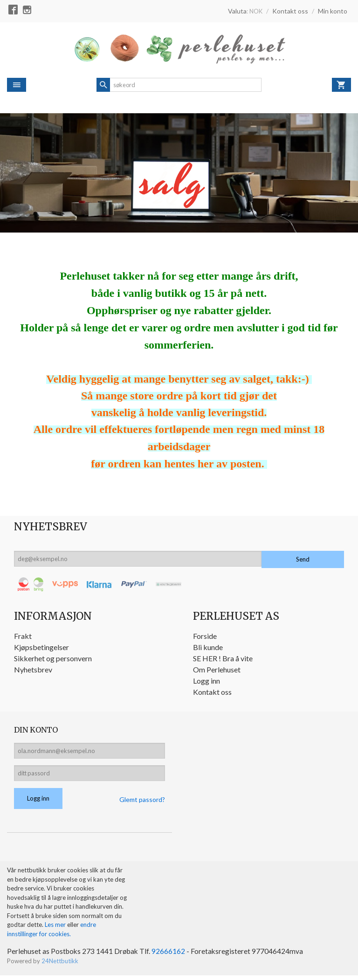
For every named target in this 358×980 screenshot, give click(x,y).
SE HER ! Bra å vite (223, 658)
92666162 (171, 956)
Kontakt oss (212, 692)
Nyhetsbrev (33, 669)
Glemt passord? (142, 804)
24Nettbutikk (60, 966)
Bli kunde (208, 647)
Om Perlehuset (217, 669)
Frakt (23, 636)
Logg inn (207, 681)
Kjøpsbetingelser (41, 647)
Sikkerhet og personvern (53, 658)
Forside (205, 636)
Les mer (56, 929)
